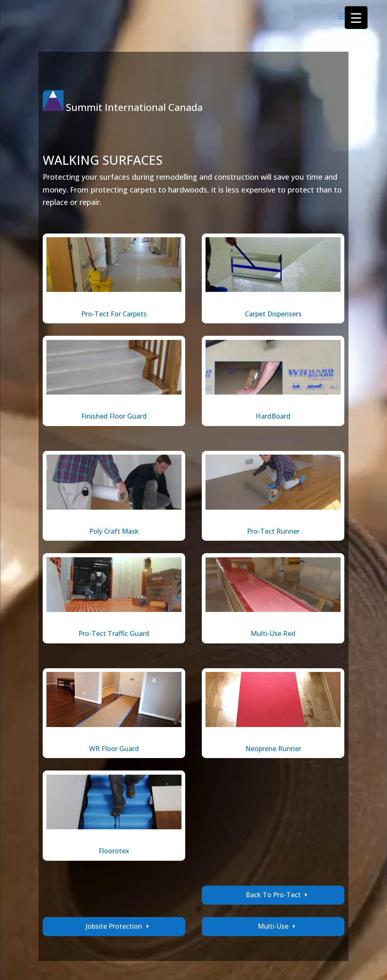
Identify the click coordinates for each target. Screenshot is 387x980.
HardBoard (273, 416)
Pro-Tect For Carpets (114, 314)
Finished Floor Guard (114, 416)
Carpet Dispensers (273, 314)
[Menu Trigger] (356, 18)
